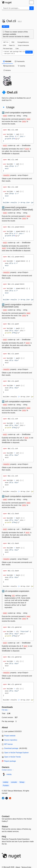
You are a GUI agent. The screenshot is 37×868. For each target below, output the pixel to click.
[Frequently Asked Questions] (4, 837)
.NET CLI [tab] (6, 42)
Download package (11, 748)
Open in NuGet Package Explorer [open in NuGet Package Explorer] (16, 753)
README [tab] (7, 61)
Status (5, 827)
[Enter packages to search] (16, 8)
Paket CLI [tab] (12, 45)
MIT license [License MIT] (9, 744)
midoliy (9, 774)
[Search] (32, 8)
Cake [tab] (17, 48)
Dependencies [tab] (9, 66)
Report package (10, 761)
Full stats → (6, 710)
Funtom (6, 785)
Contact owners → (8, 770)
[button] (29, 52)
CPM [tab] (5, 45)
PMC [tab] (13, 42)
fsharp (22, 782)
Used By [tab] (22, 66)
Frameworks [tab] (20, 61)
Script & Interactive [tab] (23, 45)
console (14, 782)
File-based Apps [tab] (8, 48)
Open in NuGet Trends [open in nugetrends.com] (13, 757)
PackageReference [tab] (23, 42)
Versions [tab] (7, 70)
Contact (6, 816)
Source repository (11, 740)
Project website (10, 736)
